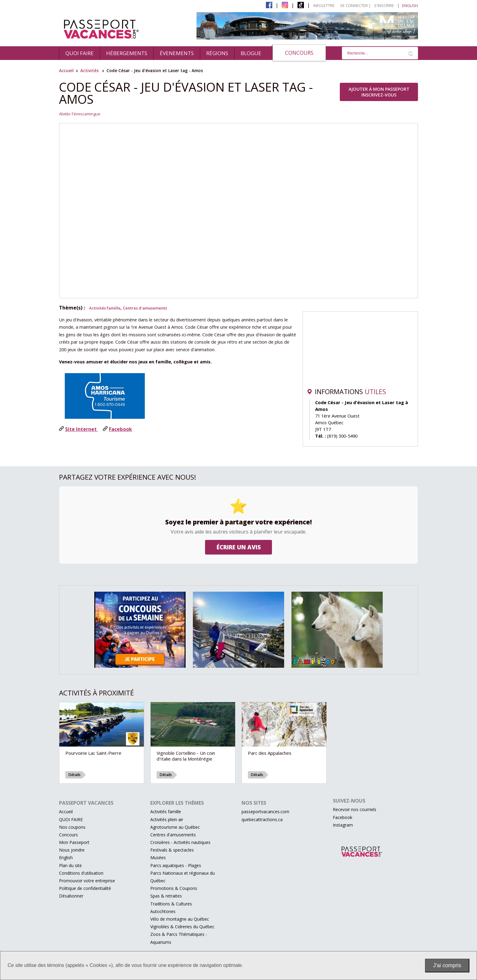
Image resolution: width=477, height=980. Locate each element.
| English (408, 5)
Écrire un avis (239, 547)
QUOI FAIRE (80, 53)
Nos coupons (72, 827)
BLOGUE (251, 53)
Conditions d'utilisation (81, 873)
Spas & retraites (166, 896)
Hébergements (127, 53)
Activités (89, 70)
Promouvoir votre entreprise (87, 881)
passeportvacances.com (265, 812)
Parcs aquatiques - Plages (176, 865)
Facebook (343, 817)
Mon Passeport (74, 842)
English (66, 857)
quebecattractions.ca (262, 819)
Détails (75, 775)
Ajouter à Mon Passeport (379, 92)
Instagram (343, 825)
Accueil (66, 70)
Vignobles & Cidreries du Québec (182, 927)
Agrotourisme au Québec (175, 827)
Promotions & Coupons (174, 888)
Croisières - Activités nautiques (180, 842)
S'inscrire (384, 5)
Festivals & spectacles (172, 850)
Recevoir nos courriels (355, 809)
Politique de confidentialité (85, 888)
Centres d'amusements (145, 308)
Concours (299, 53)
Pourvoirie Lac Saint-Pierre (93, 753)
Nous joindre (72, 850)
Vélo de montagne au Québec (180, 919)
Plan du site (70, 865)
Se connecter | (355, 5)
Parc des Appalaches (270, 753)
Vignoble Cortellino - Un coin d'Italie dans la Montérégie (186, 756)
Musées (158, 857)
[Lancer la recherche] (410, 53)
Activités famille (105, 308)
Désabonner (71, 896)
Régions (217, 53)
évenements (177, 53)
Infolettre (324, 5)
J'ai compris (447, 965)
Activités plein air (167, 819)
